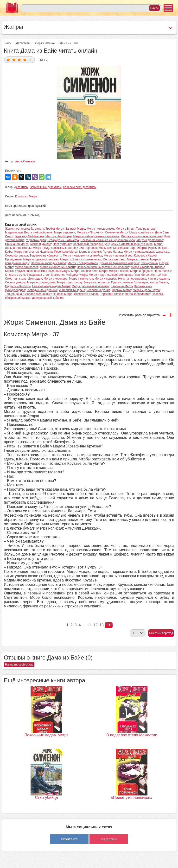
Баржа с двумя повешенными (25, 271)
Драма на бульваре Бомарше (119, 263)
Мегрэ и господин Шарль (147, 267)
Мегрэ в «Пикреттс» (90, 232)
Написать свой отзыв (19, 665)
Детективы (23, 43)
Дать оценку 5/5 (30, 59)
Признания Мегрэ (17, 244)
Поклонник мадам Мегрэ (63, 271)
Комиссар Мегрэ (26, 196)
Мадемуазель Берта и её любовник (29, 232)
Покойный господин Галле (48, 263)
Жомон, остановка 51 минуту (25, 229)
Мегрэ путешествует (100, 229)
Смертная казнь (16, 279)
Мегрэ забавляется (137, 294)
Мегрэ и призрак (105, 279)
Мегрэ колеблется (141, 232)
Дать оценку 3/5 (19, 59)
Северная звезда (16, 256)
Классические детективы (80, 187)
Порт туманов (62, 244)
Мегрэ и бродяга (141, 271)
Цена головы (162, 271)
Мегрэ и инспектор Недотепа (33, 252)
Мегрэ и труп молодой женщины (110, 275)
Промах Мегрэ (121, 290)
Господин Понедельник (42, 290)
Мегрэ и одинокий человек (41, 259)
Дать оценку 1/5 (8, 59)
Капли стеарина (158, 279)
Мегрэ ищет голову (70, 282)
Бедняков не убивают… (45, 256)
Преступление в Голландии (130, 282)
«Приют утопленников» (86, 259)
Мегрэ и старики (90, 252)
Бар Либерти (138, 248)
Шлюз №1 (162, 252)
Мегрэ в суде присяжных (49, 248)
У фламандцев (36, 240)
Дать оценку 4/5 (25, 59)
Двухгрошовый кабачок (48, 298)
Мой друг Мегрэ (76, 275)
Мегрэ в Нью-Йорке (59, 236)
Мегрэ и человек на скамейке (83, 256)
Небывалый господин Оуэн (91, 244)
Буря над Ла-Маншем (29, 236)
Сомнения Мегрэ (116, 232)
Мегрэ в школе (119, 271)
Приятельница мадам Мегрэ (51, 286)
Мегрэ (64, 259)
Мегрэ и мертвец (114, 259)
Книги (8, 43)
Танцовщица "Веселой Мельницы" (28, 294)
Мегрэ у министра (81, 279)
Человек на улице (99, 290)
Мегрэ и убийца (41, 244)
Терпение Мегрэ (122, 286)
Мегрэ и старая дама (41, 282)
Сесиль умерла (15, 282)
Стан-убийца (149, 263)
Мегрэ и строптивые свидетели (142, 236)
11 (89, 625)
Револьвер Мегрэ (66, 252)
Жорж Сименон (45, 43)
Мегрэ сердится (65, 232)
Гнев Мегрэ (141, 275)
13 (102, 625)
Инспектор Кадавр (86, 294)
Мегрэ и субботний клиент (57, 267)
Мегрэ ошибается (27, 267)
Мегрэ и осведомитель (83, 263)
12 (95, 625)
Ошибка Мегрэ (63, 294)
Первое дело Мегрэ (94, 271)
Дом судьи (35, 279)
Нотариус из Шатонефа (63, 240)
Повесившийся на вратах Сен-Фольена (103, 267)
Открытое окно (15, 275)
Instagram (109, 839)
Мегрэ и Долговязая (150, 240)
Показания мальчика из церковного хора (108, 240)
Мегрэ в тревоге (138, 259)
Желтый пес (159, 275)
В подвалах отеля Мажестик (45, 275)
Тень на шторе (146, 229)
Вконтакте (69, 839)
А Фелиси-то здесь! (72, 290)
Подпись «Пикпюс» (18, 286)
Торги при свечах (111, 294)
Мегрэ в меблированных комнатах (96, 236)
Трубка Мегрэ (55, 229)
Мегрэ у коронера (55, 279)
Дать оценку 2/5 (14, 59)
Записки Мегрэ (75, 229)
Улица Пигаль (159, 282)
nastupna (109, 625)
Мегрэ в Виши (125, 229)
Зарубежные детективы (46, 187)
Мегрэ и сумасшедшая (139, 252)
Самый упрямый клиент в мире (132, 244)
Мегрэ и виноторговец (82, 248)
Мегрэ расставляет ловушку (90, 286)
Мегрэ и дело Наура (146, 290)
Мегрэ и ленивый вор (118, 256)
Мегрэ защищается (97, 282)
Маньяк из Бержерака (113, 248)
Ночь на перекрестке (132, 279)
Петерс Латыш (112, 252)
